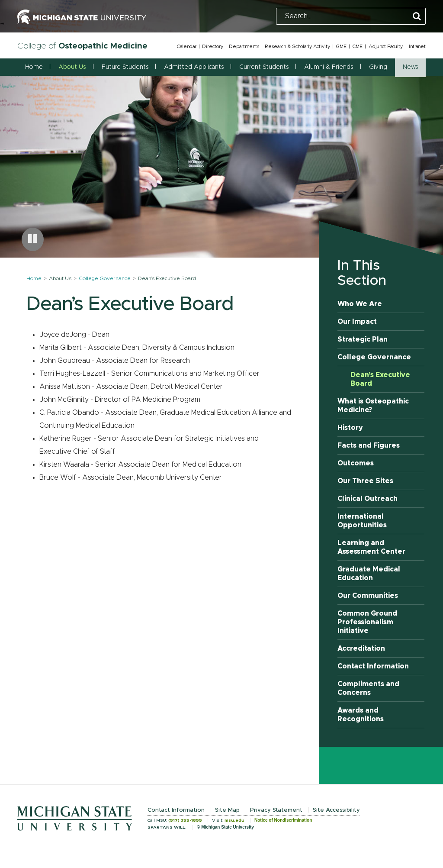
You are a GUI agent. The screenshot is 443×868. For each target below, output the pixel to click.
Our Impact (357, 322)
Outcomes (356, 463)
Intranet (417, 47)
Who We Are (360, 304)
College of (82, 46)
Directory (213, 47)
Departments (244, 47)
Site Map (227, 810)
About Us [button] (72, 67)
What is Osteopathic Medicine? (373, 406)
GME (341, 47)
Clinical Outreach (368, 499)
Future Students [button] (125, 67)
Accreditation (361, 649)
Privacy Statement (276, 810)
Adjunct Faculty (386, 47)
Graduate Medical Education (369, 574)
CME (357, 47)
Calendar (186, 47)
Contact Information (373, 666)
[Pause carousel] (33, 239)
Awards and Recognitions (361, 715)
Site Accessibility (336, 810)
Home (34, 67)
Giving (378, 67)
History (350, 428)
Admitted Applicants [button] (194, 67)
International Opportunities (362, 521)
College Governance (105, 278)
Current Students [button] (264, 67)
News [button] (410, 67)
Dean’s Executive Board (380, 379)
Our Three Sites (365, 481)
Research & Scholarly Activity (297, 47)
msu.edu (234, 820)
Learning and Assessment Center (371, 547)
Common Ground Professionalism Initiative (367, 622)
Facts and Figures (369, 445)
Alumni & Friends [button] (329, 67)
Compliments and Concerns (368, 688)
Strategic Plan (363, 339)
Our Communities (368, 596)
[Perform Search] (417, 17)
